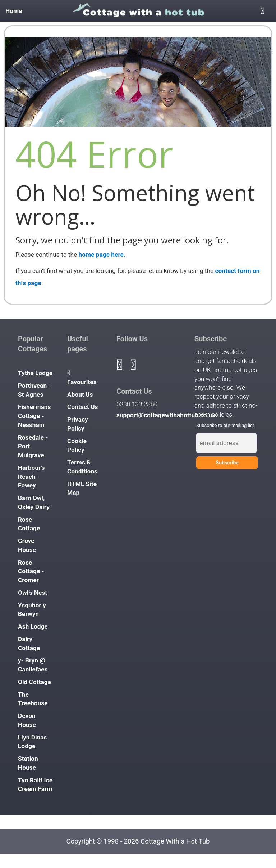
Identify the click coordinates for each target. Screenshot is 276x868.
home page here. (102, 255)
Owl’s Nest (33, 593)
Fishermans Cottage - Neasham (34, 416)
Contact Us (83, 407)
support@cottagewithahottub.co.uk (166, 415)
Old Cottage (34, 682)
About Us (80, 395)
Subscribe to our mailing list (225, 425)
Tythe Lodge (35, 373)
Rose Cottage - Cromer (31, 571)
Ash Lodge (33, 626)
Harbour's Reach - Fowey (31, 477)
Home (14, 11)
